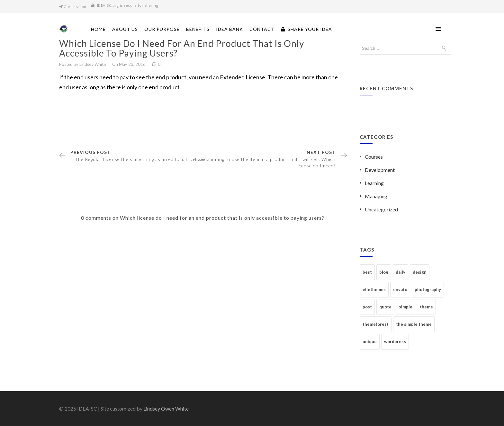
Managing (376, 196)
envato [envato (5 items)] (400, 289)
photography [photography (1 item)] (428, 289)
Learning (374, 183)
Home (98, 29)
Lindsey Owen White (166, 408)
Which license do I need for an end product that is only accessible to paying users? (182, 48)
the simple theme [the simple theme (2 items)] (414, 324)
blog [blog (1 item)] (384, 272)
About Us (125, 29)
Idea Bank (230, 29)
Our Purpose (162, 29)
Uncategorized (381, 209)
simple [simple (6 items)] (406, 307)
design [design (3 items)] (420, 272)
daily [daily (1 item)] (401, 272)
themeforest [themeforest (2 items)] (376, 324)
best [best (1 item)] (367, 272)
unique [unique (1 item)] (370, 342)
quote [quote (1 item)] (385, 307)
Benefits (198, 29)
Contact (262, 29)
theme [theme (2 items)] (426, 307)
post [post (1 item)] (367, 307)
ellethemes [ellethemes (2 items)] (374, 289)
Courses (374, 157)
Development (380, 170)
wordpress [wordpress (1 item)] (395, 342)
